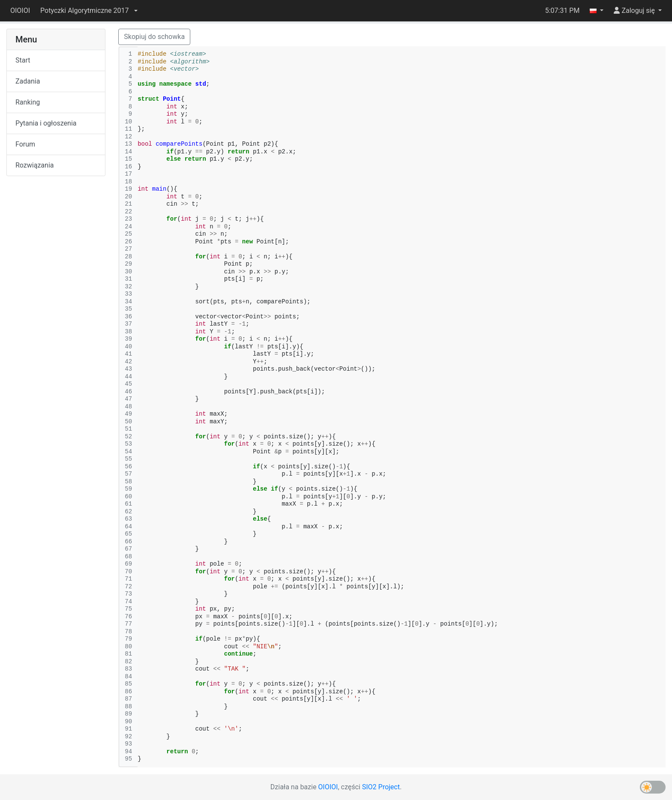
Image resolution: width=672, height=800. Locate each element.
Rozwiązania (34, 165)
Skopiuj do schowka (154, 37)
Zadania (28, 81)
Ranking (28, 102)
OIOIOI (20, 10)
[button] (89, 11)
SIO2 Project (381, 787)
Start (23, 60)
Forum (25, 144)
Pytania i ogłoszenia (46, 123)
